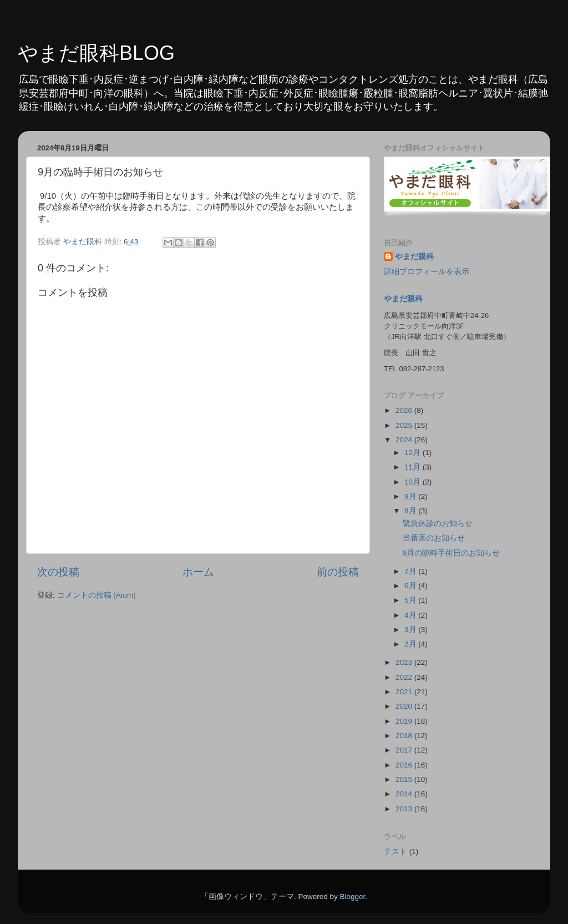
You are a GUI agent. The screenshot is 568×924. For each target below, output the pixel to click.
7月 (411, 571)
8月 (411, 511)
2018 (405, 736)
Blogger (352, 897)
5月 (411, 600)
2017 (405, 750)
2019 (405, 721)
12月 (414, 453)
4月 (411, 615)
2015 (405, 779)
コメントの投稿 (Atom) (97, 595)
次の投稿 (58, 572)
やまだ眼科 (414, 257)
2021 (405, 692)
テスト (395, 852)
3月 (411, 630)
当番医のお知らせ (434, 538)
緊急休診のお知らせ (438, 524)
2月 (411, 644)
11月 (414, 467)
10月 (414, 482)
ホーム (198, 572)
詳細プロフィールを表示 (427, 272)
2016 (405, 765)
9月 (411, 496)
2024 (405, 440)
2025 (405, 425)
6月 (411, 586)
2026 (405, 410)
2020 (405, 706)
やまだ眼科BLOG (96, 53)
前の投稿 (338, 572)
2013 (405, 809)
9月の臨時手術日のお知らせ (452, 553)
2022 (405, 677)
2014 (405, 794)
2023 (405, 662)
